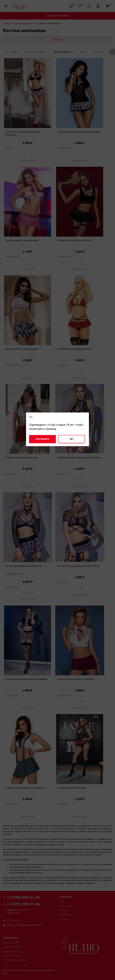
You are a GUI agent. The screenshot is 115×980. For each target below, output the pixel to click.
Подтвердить (42, 439)
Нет (72, 439)
